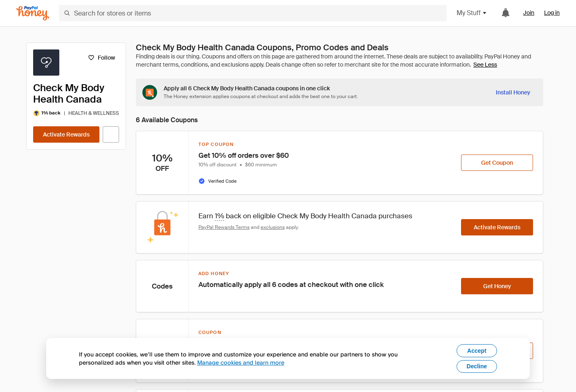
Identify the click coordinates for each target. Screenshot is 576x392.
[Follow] (101, 58)
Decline (477, 366)
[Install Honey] (513, 92)
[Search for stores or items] (253, 13)
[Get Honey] (497, 286)
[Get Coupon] (497, 163)
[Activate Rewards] (66, 134)
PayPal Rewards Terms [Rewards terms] (224, 227)
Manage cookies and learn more (241, 362)
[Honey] (33, 13)
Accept (477, 351)
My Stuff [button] (472, 13)
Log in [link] (552, 13)
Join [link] (529, 13)
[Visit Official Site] (111, 134)
